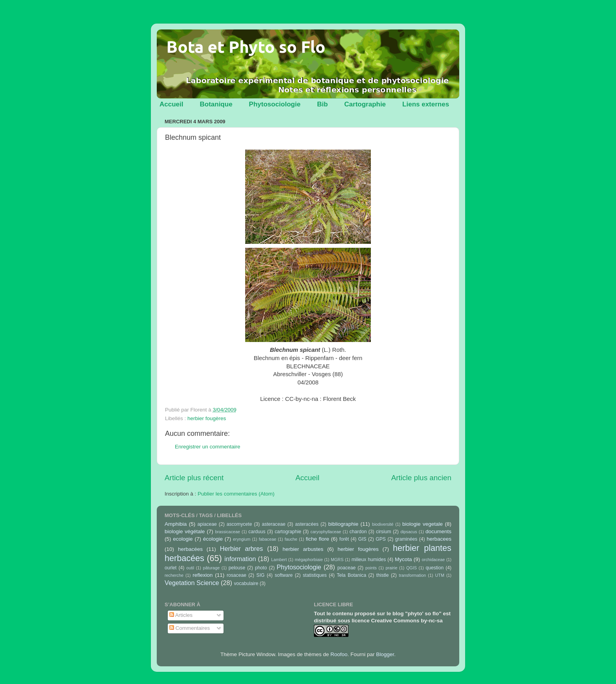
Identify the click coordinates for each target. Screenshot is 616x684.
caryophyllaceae (326, 532)
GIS (362, 539)
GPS (381, 539)
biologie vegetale (423, 524)
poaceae (347, 568)
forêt (344, 539)
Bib (322, 104)
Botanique (216, 104)
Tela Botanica (351, 575)
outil (190, 568)
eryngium (242, 539)
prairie (391, 568)
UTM (440, 575)
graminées (406, 539)
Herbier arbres (242, 549)
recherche (174, 575)
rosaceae (236, 575)
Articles (181, 615)
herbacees (439, 539)
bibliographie (344, 524)
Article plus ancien (421, 478)
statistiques (315, 575)
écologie (213, 539)
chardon (358, 532)
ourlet (170, 568)
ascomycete (239, 524)
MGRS (337, 560)
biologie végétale (185, 531)
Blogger (385, 654)
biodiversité (383, 524)
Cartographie (365, 104)
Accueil (171, 104)
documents (438, 531)
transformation (412, 575)
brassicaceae (227, 532)
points (371, 568)
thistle (383, 575)
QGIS (412, 568)
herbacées (190, 549)
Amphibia (176, 524)
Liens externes (426, 104)
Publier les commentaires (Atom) (236, 494)
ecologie (183, 539)
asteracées (307, 524)
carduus (257, 532)
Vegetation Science (192, 583)
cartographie (288, 532)
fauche (291, 539)
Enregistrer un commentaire (208, 447)
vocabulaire (246, 583)
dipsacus (409, 532)
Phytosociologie (275, 104)
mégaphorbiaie (309, 560)
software (284, 575)
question (434, 568)
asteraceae (273, 524)
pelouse (237, 568)
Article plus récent (194, 478)
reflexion (203, 575)
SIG (261, 575)
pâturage (212, 568)
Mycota (403, 559)
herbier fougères (207, 418)
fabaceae (268, 539)
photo (261, 568)
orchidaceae (434, 560)
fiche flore (317, 539)
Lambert (279, 560)
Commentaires (190, 628)
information (240, 559)
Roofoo (339, 654)
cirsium (383, 532)
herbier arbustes (303, 549)
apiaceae (207, 524)
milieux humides (369, 560)
